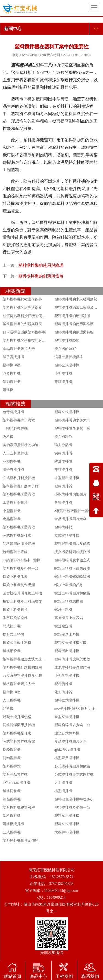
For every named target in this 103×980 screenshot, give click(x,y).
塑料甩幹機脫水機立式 (72, 560)
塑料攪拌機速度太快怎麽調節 (26, 659)
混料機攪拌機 (13, 824)
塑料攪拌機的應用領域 (72, 316)
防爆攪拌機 (63, 461)
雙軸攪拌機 (63, 382)
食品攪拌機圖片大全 (19, 349)
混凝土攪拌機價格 (69, 357)
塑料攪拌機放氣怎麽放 (72, 659)
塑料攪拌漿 (12, 766)
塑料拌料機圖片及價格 (72, 544)
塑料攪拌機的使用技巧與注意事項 (30, 340)
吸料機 (8, 437)
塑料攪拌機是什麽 (17, 733)
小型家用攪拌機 (67, 758)
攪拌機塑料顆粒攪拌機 (72, 552)
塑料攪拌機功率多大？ (72, 420)
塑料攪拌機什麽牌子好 (21, 486)
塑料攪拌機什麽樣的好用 (22, 667)
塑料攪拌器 (63, 486)
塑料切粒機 (12, 791)
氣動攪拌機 (12, 382)
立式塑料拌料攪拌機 (19, 478)
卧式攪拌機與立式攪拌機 (74, 774)
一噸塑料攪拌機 (15, 428)
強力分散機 (63, 445)
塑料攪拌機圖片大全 (19, 684)
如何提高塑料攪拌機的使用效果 (28, 316)
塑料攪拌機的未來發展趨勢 (76, 299)
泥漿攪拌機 (12, 373)
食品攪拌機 (12, 519)
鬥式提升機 (12, 626)
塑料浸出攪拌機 (67, 651)
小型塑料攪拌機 (67, 478)
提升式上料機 (13, 634)
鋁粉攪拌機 (12, 750)
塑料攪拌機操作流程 (19, 420)
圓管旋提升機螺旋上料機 (22, 593)
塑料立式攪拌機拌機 (70, 643)
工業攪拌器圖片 (15, 502)
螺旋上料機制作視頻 (19, 585)
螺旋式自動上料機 (17, 643)
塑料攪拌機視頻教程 (19, 807)
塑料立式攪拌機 (67, 365)
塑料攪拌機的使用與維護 (41, 265)
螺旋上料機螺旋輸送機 (72, 577)
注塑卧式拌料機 (67, 733)
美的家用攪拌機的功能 (21, 445)
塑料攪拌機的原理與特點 (74, 332)
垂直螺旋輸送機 (15, 618)
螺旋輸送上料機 (67, 634)
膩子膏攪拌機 (13, 357)
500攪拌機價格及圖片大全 (75, 708)
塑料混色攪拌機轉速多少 (74, 799)
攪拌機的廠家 (65, 349)
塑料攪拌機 (21, 65)
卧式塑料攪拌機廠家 (19, 741)
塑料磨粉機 (12, 651)
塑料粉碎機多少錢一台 (72, 725)
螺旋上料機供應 (15, 577)
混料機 (8, 390)
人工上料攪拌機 (15, 453)
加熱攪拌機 (12, 799)
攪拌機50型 (12, 365)
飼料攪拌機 (63, 453)
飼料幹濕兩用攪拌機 (19, 544)
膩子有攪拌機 (13, 470)
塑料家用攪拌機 (67, 816)
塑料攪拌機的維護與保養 (22, 299)
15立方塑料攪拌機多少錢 (22, 676)
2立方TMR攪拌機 (16, 783)
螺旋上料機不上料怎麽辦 (22, 601)
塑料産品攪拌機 (15, 774)
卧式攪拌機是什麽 (17, 535)
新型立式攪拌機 (67, 717)
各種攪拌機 (12, 461)
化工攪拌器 (63, 692)
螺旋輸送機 (63, 626)
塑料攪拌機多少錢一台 (72, 428)
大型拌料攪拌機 (67, 832)
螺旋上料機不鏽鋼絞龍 (72, 568)
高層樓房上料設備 (69, 618)
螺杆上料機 (63, 610)
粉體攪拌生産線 (15, 552)
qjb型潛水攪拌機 (67, 750)
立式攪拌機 (12, 832)
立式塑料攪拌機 (67, 535)
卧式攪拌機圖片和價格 (72, 766)
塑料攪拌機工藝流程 (19, 494)
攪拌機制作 (63, 437)
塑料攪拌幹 (12, 816)
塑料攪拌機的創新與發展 (41, 276)
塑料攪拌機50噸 (67, 340)
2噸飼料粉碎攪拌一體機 (73, 511)
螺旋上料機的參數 (69, 585)
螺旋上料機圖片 (15, 610)
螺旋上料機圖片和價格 (72, 593)
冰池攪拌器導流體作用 (72, 667)
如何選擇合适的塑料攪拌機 (24, 332)
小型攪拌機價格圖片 (70, 494)
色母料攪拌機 (13, 412)
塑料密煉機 (63, 684)
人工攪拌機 (12, 700)
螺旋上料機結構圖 (69, 601)
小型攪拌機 (63, 373)
